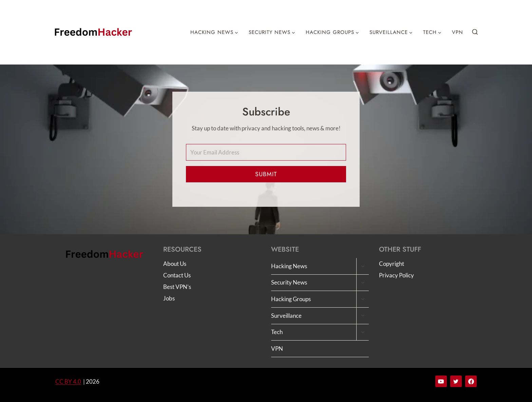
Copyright (392, 264)
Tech (277, 332)
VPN (458, 32)
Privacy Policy (396, 275)
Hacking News (289, 266)
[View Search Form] (475, 32)
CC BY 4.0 (68, 381)
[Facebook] (471, 381)
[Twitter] (456, 381)
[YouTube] (441, 381)
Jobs (169, 298)
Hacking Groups (291, 299)
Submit (266, 174)
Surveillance (286, 316)
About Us (175, 264)
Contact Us (177, 275)
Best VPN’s (177, 287)
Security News (289, 282)
